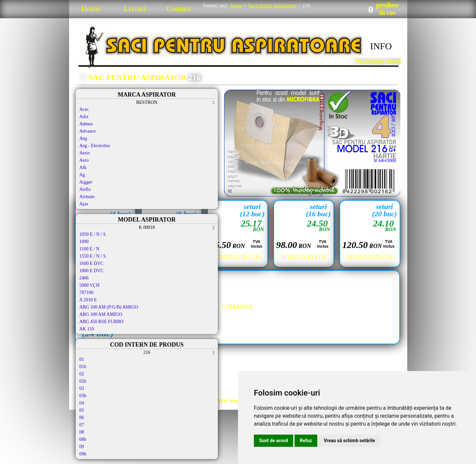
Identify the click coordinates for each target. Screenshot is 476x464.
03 (82, 388)
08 (82, 432)
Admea (86, 124)
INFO (381, 46)
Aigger (86, 182)
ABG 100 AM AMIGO (101, 314)
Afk (83, 168)
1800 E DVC (91, 271)
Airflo (85, 189)
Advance (88, 131)
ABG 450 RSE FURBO (101, 322)
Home (91, 9)
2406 (84, 278)
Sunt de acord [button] (274, 441)
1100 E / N (89, 249)
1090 (84, 242)
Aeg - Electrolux (95, 146)
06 (82, 418)
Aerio (85, 153)
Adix (84, 117)
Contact (179, 9)
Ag (82, 175)
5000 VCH (89, 285)
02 (82, 374)
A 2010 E (88, 300)
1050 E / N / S (93, 234)
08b (83, 439)
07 (82, 425)
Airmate (87, 197)
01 (82, 359)
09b (83, 454)
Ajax (84, 204)
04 (82, 403)
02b (83, 381)
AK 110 (87, 329)
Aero (84, 160)
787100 (86, 293)
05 (82, 410)
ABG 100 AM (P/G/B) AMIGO (109, 307)
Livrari (135, 9)
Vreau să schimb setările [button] (350, 441)
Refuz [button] (306, 441)
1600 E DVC (91, 263)
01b (83, 367)
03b (83, 396)
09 (82, 447)
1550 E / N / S (93, 256)
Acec (84, 109)
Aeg (83, 138)
